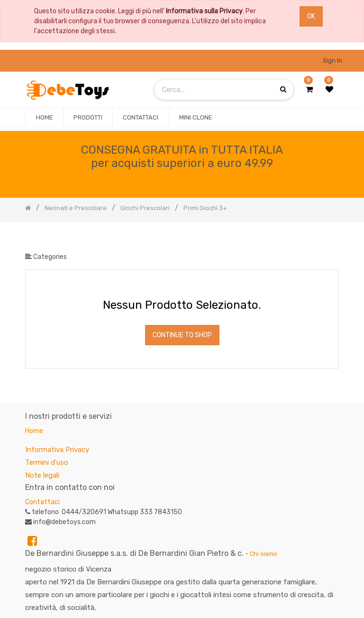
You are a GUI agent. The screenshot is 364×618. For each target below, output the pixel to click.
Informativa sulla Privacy (204, 11)
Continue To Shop (182, 335)
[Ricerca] (331, 237)
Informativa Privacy (57, 450)
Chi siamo (264, 554)
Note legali (42, 475)
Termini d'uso (47, 462)
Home (34, 431)
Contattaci (42, 502)
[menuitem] (44, 118)
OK (311, 16)
